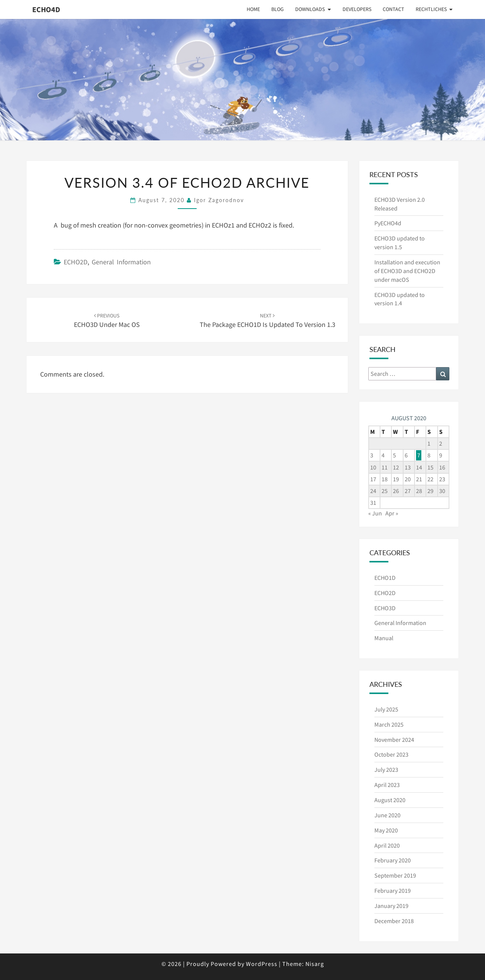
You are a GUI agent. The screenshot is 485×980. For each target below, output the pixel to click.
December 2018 (394, 921)
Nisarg (315, 964)
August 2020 (390, 800)
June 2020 (387, 815)
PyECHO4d (388, 223)
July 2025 (386, 709)
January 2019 (391, 906)
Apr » (392, 513)
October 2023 (391, 754)
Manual (384, 638)
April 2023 (387, 785)
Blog (278, 9)
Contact (393, 9)
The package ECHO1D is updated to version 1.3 (268, 321)
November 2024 (394, 740)
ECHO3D (385, 608)
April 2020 (387, 845)
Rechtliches (431, 9)
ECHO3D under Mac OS (107, 321)
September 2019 (395, 875)
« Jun (375, 513)
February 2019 (393, 890)
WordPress (262, 964)
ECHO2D (76, 262)
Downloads (310, 9)
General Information (121, 262)
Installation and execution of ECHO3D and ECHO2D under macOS (407, 271)
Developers (357, 9)
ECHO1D (385, 578)
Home (253, 9)
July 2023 (386, 770)
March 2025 (389, 724)
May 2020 (386, 830)
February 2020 (393, 860)
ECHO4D (46, 9)
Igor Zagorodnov (219, 200)
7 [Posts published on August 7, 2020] (419, 455)
